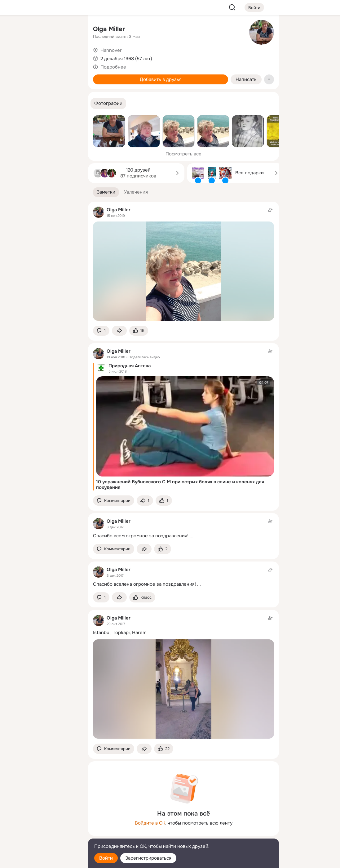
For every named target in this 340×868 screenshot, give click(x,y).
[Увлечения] (42, 30)
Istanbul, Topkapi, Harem (120, 633)
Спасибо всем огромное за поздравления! (141, 536)
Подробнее (113, 67)
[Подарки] (15, 84)
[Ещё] (42, 820)
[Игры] (69, 84)
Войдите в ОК (150, 823)
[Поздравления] (42, 84)
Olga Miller (109, 29)
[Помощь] (15, 112)
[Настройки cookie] (42, 860)
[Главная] (15, 30)
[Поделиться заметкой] (119, 331)
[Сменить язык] (42, 833)
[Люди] (42, 57)
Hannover (111, 50)
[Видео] (69, 57)
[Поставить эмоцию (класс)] (139, 331)
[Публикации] (15, 57)
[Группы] (69, 30)
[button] (108, 103)
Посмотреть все (183, 154)
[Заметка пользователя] (183, 528)
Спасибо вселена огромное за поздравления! (144, 584)
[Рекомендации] (42, 112)
